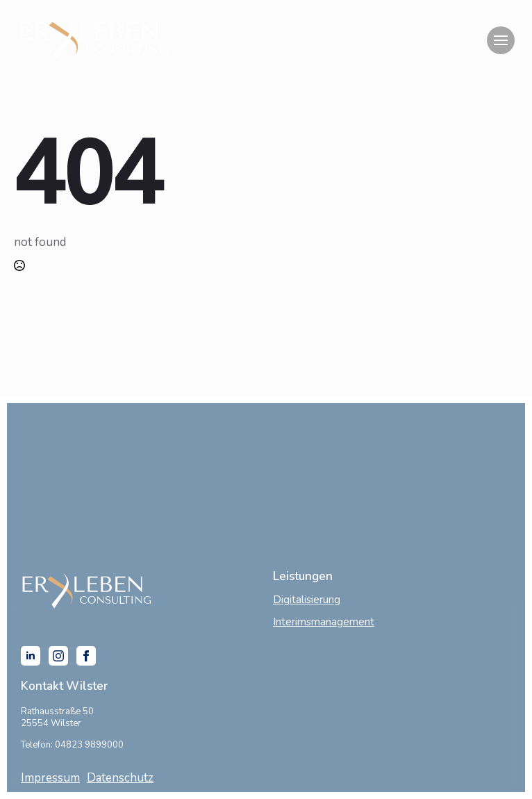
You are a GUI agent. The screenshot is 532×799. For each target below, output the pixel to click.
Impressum (50, 778)
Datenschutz (120, 778)
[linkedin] (31, 656)
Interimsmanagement (324, 622)
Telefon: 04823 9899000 (72, 745)
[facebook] (86, 656)
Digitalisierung (307, 600)
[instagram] (58, 656)
